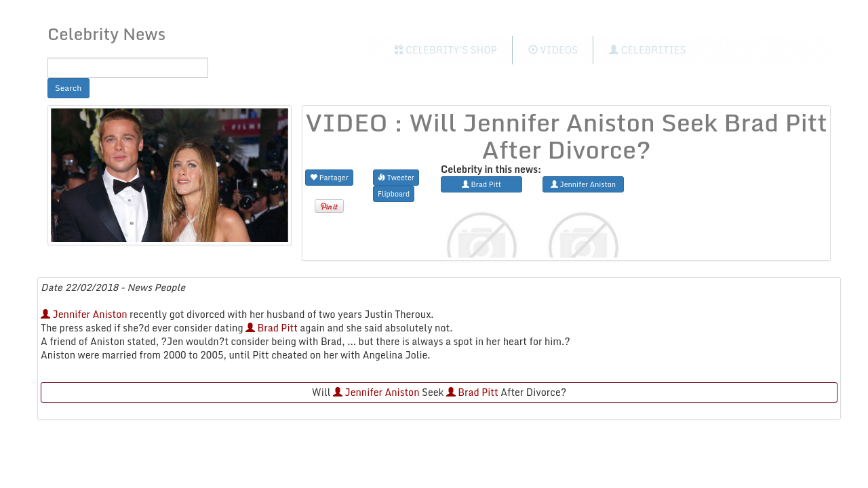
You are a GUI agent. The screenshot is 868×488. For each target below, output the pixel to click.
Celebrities (647, 50)
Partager (329, 177)
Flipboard (394, 194)
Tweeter (396, 177)
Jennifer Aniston (84, 314)
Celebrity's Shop (446, 50)
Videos (553, 50)
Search (68, 88)
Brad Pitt (272, 328)
